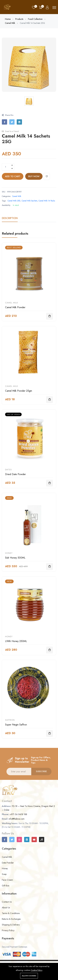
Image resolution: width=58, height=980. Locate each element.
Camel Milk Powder (15, 307)
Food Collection (35, 19)
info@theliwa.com (17, 819)
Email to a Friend (10, 131)
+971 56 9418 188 (18, 814)
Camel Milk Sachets (29, 201)
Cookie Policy (37, 970)
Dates (8, 470)
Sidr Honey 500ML (15, 558)
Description (10, 218)
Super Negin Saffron (16, 725)
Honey (9, 553)
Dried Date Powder (15, 474)
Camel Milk (10, 23)
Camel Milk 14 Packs (47, 201)
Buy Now (34, 176)
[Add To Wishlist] (47, 176)
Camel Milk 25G (14, 201)
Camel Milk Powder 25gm (19, 391)
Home (8, 19)
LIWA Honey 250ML (16, 641)
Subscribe (41, 771)
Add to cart (13, 176)
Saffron (10, 720)
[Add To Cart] (49, 316)
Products (19, 19)
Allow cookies (29, 976)
